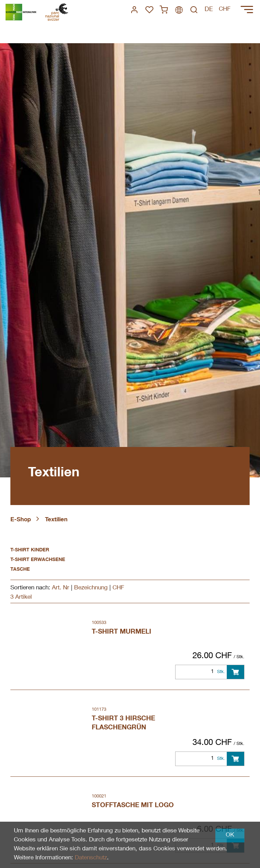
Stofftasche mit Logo (133, 806)
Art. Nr (61, 588)
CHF (118, 588)
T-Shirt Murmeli (122, 632)
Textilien (56, 520)
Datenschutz (91, 858)
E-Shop (21, 520)
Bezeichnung (91, 588)
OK (230, 835)
